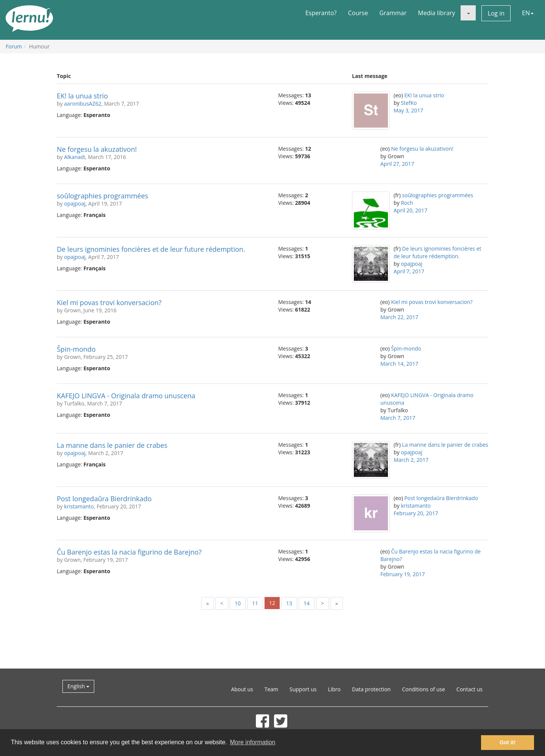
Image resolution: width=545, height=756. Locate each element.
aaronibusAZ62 (83, 104)
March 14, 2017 (399, 364)
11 (255, 603)
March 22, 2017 (399, 317)
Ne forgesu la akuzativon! (97, 149)
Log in (496, 13)
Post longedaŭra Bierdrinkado (104, 499)
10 (238, 603)
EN (528, 13)
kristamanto (79, 506)
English (78, 686)
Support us (303, 689)
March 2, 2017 (411, 460)
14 (307, 603)
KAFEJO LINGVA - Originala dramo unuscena (126, 396)
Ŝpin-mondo (76, 349)
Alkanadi (75, 157)
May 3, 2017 (408, 110)
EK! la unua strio (82, 96)
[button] (468, 13)
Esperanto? (321, 13)
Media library (436, 13)
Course (358, 13)
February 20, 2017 (416, 513)
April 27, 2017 (397, 164)
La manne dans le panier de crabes (112, 445)
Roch (407, 203)
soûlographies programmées (102, 196)
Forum (14, 46)
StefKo (409, 103)
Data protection (371, 689)
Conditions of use (424, 689)
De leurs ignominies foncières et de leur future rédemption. (151, 249)
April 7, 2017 (409, 271)
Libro (334, 689)
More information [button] (252, 742)
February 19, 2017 (403, 574)
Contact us (469, 689)
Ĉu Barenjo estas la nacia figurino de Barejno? (129, 552)
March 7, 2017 (398, 418)
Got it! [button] (508, 742)
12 (272, 603)
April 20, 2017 (410, 210)
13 (289, 603)
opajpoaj (75, 203)
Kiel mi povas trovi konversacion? (109, 302)
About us (242, 689)
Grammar (393, 13)
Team (271, 689)
